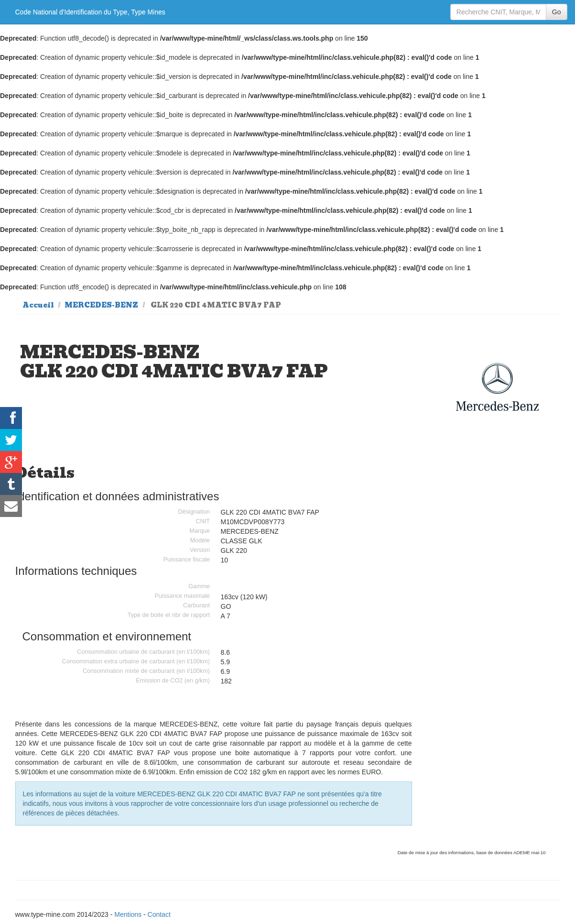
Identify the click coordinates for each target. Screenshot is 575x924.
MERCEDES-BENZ (101, 305)
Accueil (38, 305)
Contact (159, 914)
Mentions (128, 914)
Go (557, 12)
